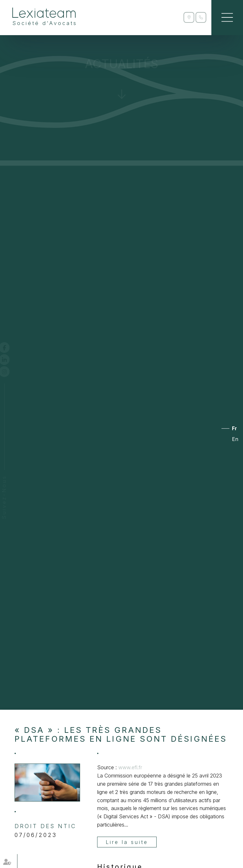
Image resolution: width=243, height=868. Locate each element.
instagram (10, 372)
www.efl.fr (130, 767)
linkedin (10, 360)
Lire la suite (127, 842)
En (235, 439)
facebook (10, 348)
